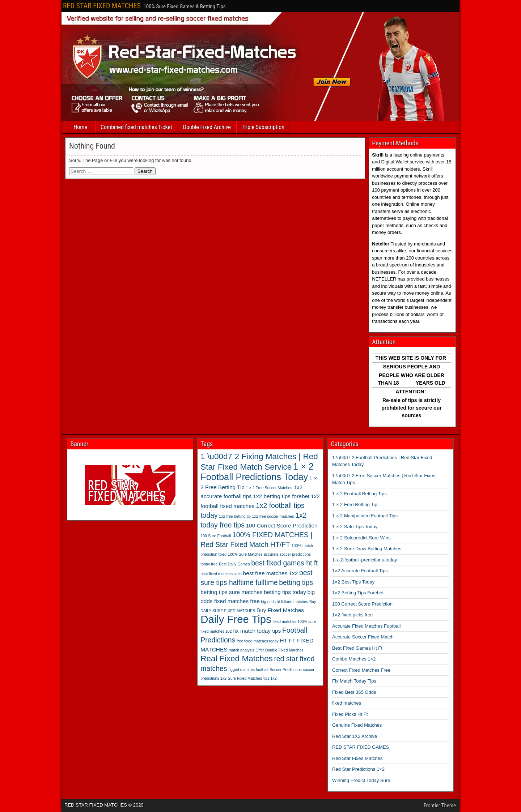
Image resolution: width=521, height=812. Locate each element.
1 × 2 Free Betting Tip (355, 505)
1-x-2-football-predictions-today (365, 560)
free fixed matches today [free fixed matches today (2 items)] (258, 641)
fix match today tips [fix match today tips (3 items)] (257, 631)
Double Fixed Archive (207, 127)
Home (80, 127)
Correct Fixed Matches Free (361, 670)
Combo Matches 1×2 (354, 659)
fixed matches (347, 703)
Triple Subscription (263, 127)
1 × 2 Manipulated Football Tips (365, 516)
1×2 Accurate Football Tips (360, 571)
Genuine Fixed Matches (357, 725)
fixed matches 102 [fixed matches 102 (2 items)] (216, 631)
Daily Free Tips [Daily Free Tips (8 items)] (236, 619)
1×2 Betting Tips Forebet (358, 593)
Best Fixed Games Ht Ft (357, 648)
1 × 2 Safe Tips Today (355, 527)
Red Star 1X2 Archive (355, 736)
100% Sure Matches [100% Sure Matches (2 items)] (245, 554)
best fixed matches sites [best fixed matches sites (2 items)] (221, 574)
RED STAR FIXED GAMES (361, 747)
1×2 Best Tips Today (353, 582)
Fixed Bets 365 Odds (354, 692)
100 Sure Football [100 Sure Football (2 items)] (216, 536)
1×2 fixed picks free (352, 615)
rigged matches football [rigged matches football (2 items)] (248, 670)
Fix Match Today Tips (354, 681)
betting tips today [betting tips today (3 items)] (285, 592)
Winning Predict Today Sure (361, 780)
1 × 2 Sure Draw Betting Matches (367, 549)
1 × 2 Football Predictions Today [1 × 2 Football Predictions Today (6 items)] (257, 472)
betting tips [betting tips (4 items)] (296, 582)
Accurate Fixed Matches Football (366, 626)
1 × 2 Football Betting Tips (359, 494)
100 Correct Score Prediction (362, 604)
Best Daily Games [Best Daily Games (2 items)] (234, 564)
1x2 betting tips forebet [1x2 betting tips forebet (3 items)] (281, 496)
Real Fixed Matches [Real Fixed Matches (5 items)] (237, 659)
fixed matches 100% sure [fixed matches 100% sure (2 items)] (294, 621)
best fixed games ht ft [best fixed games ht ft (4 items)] (284, 563)
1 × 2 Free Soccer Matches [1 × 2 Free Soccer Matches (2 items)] (269, 488)
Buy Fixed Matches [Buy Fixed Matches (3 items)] (280, 610)
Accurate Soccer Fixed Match (363, 637)
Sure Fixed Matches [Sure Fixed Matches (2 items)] (245, 678)
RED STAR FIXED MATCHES (102, 6)
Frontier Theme (440, 805)
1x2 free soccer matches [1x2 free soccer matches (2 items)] (273, 516)
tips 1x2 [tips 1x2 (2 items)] (270, 678)
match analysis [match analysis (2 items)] (241, 650)
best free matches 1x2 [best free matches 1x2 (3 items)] (271, 573)
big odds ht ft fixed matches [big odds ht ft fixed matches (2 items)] (285, 602)
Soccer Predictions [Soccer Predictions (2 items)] (286, 670)
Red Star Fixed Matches (357, 758)
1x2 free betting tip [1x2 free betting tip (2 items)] (235, 516)
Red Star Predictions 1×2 (358, 769)
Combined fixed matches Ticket (136, 127)
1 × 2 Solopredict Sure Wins (361, 538)
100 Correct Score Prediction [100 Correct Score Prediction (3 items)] (282, 525)
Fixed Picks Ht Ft (350, 714)
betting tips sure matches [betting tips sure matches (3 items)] (231, 592)
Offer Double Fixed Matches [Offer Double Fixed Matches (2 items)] (279, 650)
